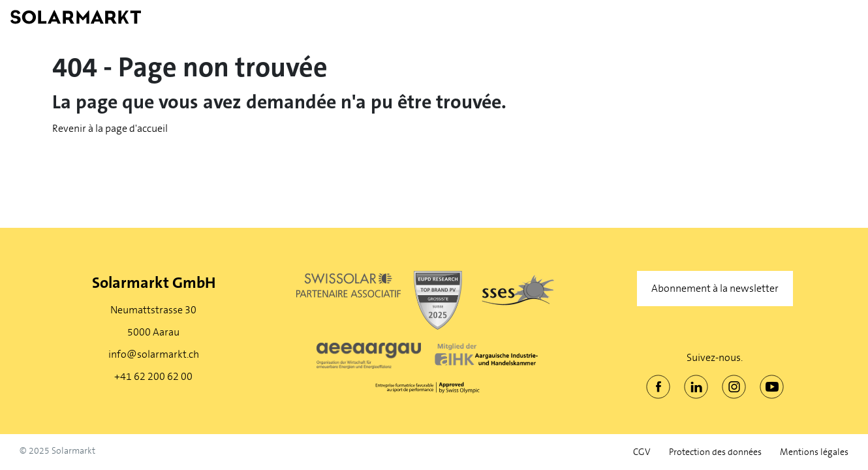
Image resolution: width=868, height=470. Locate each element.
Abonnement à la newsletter (715, 288)
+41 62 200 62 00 (153, 376)
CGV (642, 452)
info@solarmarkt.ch (154, 354)
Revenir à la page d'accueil (110, 128)
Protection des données (715, 452)
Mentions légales (814, 452)
